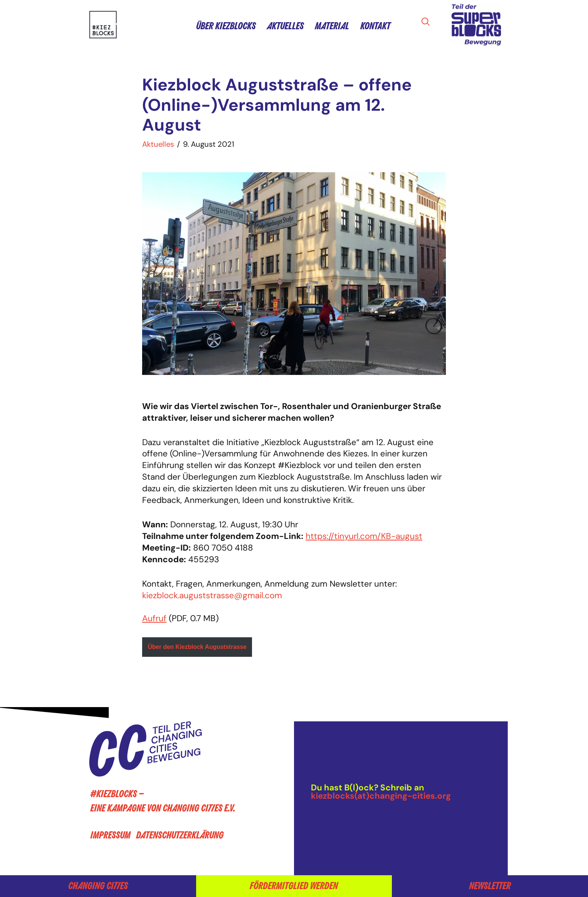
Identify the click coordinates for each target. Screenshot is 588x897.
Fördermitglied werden (294, 886)
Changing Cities (98, 886)
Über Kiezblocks (226, 26)
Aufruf (154, 618)
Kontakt (375, 26)
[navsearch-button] (428, 22)
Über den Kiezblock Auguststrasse (197, 647)
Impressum (110, 835)
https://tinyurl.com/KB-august (364, 536)
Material (332, 26)
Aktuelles (285, 26)
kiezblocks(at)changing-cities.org (381, 796)
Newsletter (490, 886)
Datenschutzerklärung (180, 835)
